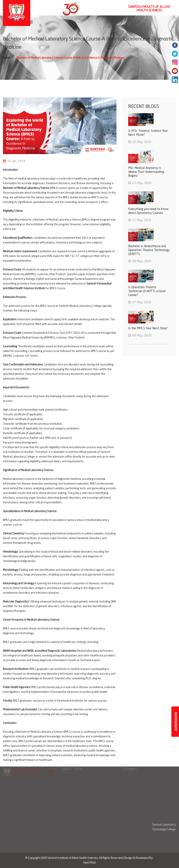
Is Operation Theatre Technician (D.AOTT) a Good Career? (147, 291)
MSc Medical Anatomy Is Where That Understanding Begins (146, 172)
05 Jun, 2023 (17, 161)
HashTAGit (89, 863)
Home (6, 58)
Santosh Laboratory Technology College (164, 827)
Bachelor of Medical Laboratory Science (26, 188)
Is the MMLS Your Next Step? (148, 329)
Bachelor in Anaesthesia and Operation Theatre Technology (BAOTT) (149, 250)
